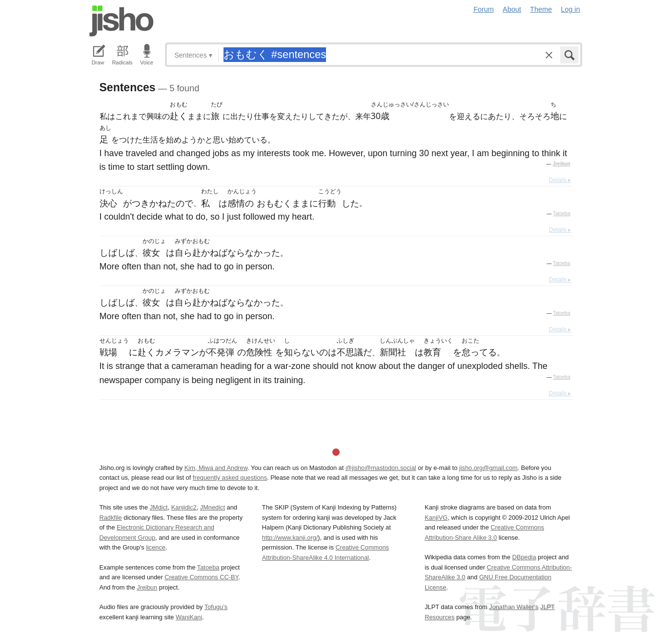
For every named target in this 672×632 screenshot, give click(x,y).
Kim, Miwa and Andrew (216, 468)
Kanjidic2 (184, 507)
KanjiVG (436, 518)
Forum (484, 9)
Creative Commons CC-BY (201, 577)
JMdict (159, 507)
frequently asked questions (230, 478)
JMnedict (213, 507)
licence (156, 547)
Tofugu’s (216, 607)
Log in (570, 9)
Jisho (122, 21)
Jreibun (561, 164)
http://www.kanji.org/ (290, 538)
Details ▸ (560, 180)
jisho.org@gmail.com (489, 468)
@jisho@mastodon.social (381, 468)
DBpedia (524, 557)
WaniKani (189, 617)
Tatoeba (562, 214)
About (512, 9)
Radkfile (111, 518)
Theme (541, 9)
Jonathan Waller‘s (514, 607)
